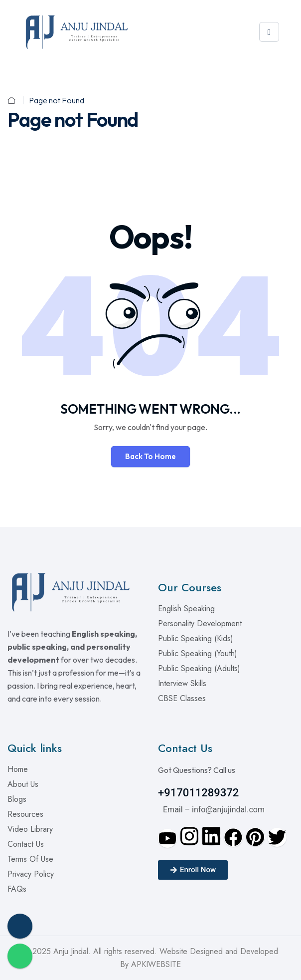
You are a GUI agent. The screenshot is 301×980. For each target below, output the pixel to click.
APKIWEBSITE (156, 964)
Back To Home (150, 456)
